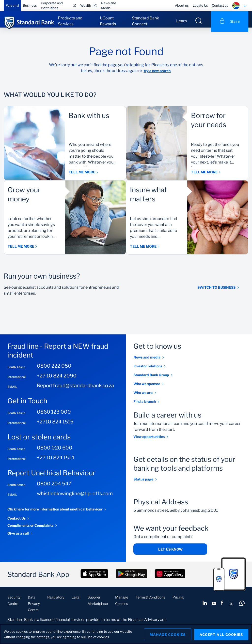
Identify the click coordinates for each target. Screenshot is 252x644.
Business (30, 5)
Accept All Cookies (221, 634)
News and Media (109, 5)
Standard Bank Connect (145, 21)
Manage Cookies (166, 634)
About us (182, 5)
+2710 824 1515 (55, 426)
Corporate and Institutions (52, 5)
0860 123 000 (54, 416)
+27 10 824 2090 (57, 380)
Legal (76, 602)
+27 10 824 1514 (56, 462)
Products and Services (70, 21)
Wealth (86, 5)
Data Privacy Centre (34, 608)
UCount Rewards (108, 21)
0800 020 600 (55, 452)
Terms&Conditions (150, 602)
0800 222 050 (54, 370)
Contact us (220, 5)
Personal (12, 5)
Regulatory (56, 602)
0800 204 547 (54, 488)
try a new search (157, 75)
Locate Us (200, 5)
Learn (181, 21)
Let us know (170, 554)
